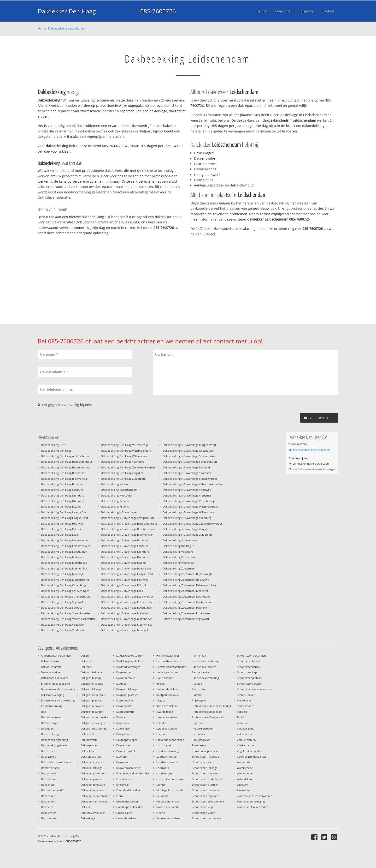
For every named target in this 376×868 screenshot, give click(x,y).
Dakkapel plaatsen (92, 779)
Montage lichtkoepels (170, 790)
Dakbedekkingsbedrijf (55, 740)
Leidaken (162, 723)
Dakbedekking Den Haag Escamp (61, 506)
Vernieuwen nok (247, 740)
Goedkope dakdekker (130, 807)
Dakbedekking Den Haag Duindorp (63, 495)
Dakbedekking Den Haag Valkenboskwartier (68, 619)
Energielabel (124, 779)
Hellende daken (126, 818)
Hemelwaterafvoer (168, 655)
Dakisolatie (88, 751)
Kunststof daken (167, 706)
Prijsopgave (199, 700)
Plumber (197, 695)
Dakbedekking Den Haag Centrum (62, 490)
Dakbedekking (50, 734)
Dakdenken (48, 796)
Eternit (120, 796)
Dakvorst (122, 757)
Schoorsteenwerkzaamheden (255, 689)
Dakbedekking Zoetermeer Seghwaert (186, 619)
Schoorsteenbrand (248, 661)
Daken (85, 655)
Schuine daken (246, 695)
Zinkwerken (244, 790)
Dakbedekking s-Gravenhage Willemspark (188, 512)
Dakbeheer (48, 751)
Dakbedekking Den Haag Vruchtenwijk (125, 445)
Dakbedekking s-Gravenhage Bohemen (125, 540)
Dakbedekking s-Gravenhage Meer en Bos (127, 625)
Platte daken (200, 689)
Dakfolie (86, 667)
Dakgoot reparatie (92, 712)
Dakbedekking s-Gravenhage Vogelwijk (187, 490)
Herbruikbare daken (169, 661)
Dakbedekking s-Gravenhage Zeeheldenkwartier (192, 524)
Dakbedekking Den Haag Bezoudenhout (66, 467)
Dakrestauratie (125, 712)
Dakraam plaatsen (127, 695)
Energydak (123, 785)
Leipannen (163, 734)
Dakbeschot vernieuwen (56, 762)
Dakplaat (122, 684)
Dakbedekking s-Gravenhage (119, 512)
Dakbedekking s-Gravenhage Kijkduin (124, 585)
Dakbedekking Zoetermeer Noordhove (187, 596)
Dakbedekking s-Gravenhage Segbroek (187, 467)
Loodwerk (163, 768)
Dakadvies (47, 728)
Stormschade (245, 706)
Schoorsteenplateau (249, 678)
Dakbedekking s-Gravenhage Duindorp (125, 552)
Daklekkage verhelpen (130, 661)
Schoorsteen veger (203, 813)
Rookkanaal (199, 745)
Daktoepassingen (127, 740)
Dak (43, 712)
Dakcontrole (49, 773)
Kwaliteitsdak (165, 712)
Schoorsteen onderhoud (207, 779)
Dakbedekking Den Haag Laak (59, 535)
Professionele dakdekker (207, 712)
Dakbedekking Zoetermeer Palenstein (186, 608)
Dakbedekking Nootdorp (116, 495)
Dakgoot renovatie (92, 706)
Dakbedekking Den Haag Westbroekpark (126, 451)
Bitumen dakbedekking (55, 684)
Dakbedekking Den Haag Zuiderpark (123, 479)
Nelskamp (162, 796)
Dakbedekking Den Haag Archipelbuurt (65, 456)
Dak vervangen (50, 723)
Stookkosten (245, 700)
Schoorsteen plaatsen (205, 785)
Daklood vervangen (128, 667)
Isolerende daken (167, 689)
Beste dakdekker (51, 672)
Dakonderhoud (126, 678)
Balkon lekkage (50, 661)
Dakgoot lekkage (91, 689)
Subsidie (242, 712)
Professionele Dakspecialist (209, 717)
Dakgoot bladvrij (91, 678)
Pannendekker (201, 672)
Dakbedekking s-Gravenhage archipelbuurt (127, 518)
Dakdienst (47, 807)
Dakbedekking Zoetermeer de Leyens (186, 580)
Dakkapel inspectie (92, 762)
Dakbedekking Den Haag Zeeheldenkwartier (128, 467)
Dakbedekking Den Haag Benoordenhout (67, 462)
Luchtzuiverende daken (171, 779)
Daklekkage (88, 818)
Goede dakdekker (127, 801)
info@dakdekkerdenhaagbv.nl (311, 450)
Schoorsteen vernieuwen (207, 818)
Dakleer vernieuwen (93, 813)
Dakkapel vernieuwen (94, 801)
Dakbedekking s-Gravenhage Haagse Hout (127, 574)
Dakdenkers (48, 801)
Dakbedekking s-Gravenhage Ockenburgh (189, 451)
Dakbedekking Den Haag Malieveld (63, 557)
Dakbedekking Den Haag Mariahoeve (64, 563)
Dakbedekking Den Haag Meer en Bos (64, 568)
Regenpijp (198, 723)
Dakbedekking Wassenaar (179, 563)
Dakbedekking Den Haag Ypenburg (123, 462)
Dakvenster (123, 745)
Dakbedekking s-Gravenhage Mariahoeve (126, 619)
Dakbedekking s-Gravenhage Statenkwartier (190, 479)
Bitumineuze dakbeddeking (58, 689)
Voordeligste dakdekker (252, 757)
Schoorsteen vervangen (251, 655)
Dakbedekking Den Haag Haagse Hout (65, 518)
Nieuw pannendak (168, 801)
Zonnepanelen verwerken (253, 807)
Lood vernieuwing (168, 751)
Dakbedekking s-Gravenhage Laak (122, 591)
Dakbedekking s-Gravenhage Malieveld (125, 613)
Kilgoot (161, 700)
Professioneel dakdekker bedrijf (211, 706)
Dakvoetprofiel (126, 751)
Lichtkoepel (164, 745)
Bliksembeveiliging (53, 695)
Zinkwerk (243, 785)
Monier (161, 785)
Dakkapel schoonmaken (96, 796)
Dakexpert (87, 661)
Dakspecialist (124, 734)
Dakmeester (124, 672)
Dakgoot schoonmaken (95, 717)
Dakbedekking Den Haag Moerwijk (62, 574)
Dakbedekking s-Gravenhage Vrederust (187, 495)
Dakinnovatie (89, 740)
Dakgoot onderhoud (94, 695)
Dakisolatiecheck (91, 757)
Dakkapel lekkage (92, 768)
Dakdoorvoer (49, 818)
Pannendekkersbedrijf (206, 678)
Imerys (160, 684)
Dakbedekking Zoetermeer (179, 568)
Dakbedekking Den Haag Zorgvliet (122, 473)
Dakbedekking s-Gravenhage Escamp (124, 563)
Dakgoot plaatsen (92, 700)
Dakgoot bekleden (92, 672)
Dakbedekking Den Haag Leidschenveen (66, 546)
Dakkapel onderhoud (94, 773)
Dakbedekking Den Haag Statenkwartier (66, 613)
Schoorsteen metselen (206, 773)
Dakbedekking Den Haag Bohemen (63, 484)
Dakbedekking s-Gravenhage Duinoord (125, 557)
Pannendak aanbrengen (207, 661)
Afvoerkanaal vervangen (56, 655)
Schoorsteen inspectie (205, 757)
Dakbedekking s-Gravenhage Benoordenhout (129, 524)
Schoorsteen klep (203, 762)
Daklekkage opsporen (130, 655)
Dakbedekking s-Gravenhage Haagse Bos (126, 568)
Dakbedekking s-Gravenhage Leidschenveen (128, 602)
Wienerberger (245, 773)
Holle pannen (165, 678)
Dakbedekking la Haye (115, 484)
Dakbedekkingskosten (55, 745)
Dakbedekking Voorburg (178, 552)
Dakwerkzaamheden (129, 768)
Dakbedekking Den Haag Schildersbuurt (66, 596)
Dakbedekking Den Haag (56, 451)
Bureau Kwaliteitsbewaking (58, 700)
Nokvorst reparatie (168, 807)
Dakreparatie (124, 706)
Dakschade (123, 723)
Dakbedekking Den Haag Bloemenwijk (65, 479)
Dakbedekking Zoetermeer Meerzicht (185, 591)
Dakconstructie (50, 768)
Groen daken (124, 813)
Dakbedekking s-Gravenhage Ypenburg (187, 518)
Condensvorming (52, 706)
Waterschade (245, 768)
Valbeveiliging (246, 728)
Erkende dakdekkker (129, 790)
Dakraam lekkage (127, 689)
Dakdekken (48, 779)
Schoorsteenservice (249, 684)
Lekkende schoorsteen (170, 740)
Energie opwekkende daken (133, 773)
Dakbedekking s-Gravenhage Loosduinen (126, 608)
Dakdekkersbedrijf (52, 790)
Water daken (245, 762)
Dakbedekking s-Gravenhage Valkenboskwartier (192, 484)
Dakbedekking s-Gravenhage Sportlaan (187, 473)
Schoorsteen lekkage (205, 768)
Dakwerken (123, 762)
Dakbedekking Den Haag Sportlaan (63, 608)
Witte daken (244, 779)
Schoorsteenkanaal (249, 667)
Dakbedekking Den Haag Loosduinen (64, 552)
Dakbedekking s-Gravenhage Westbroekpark (190, 506)
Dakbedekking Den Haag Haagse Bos (64, 512)
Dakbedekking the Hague (178, 546)
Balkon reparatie (51, 667)
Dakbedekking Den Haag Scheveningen (65, 591)
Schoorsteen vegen (204, 807)
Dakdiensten (49, 813)
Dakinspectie (89, 745)
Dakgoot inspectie (92, 684)
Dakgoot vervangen (93, 723)
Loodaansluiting (166, 757)
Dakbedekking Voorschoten (180, 557)
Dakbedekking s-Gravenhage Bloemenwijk (127, 535)
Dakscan (121, 717)
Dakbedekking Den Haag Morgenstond (65, 580)
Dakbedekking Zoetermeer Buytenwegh (187, 574)
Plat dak (197, 684)
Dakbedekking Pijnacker (116, 501)
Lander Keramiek (167, 717)
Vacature (242, 723)
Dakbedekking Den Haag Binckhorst (63, 473)
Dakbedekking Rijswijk (115, 506)
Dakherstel (87, 734)
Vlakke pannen (246, 745)
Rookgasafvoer (201, 740)
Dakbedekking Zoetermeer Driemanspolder (189, 585)
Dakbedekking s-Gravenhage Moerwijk (125, 630)
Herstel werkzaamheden (171, 667)
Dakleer (85, 807)
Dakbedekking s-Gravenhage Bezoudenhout (128, 529)
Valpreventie (245, 734)
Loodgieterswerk (167, 762)
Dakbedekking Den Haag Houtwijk (62, 524)
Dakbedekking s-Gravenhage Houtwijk (125, 580)
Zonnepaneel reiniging (251, 801)
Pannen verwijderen (169, 818)
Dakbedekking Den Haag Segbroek (62, 602)
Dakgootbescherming (94, 728)
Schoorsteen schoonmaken (209, 801)
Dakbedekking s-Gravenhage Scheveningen (190, 456)
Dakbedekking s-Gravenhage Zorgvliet (186, 529)
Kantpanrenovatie (167, 695)
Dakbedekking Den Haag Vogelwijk (63, 625)
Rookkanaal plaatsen (205, 751)
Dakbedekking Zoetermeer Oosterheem (187, 602)
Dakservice (123, 728)
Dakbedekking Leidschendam (68, 28)
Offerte (161, 813)
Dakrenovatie (125, 700)
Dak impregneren (52, 717)
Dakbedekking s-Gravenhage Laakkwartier (127, 596)
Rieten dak (198, 734)
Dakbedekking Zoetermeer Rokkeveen (186, 613)
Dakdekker (48, 785)
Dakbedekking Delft (53, 445)
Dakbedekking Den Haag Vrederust (63, 630)
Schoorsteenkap (247, 672)
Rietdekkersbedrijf (203, 728)
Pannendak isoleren (204, 667)
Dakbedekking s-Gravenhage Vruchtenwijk (189, 501)
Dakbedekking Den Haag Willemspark (124, 456)
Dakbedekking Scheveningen (181, 540)
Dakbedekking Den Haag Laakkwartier (65, 540)
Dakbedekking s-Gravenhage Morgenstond (189, 445)
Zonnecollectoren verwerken (255, 796)
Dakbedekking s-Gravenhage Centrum (124, 546)
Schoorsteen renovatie (206, 790)
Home (42, 28)
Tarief (240, 717)
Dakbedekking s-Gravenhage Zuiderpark (188, 535)
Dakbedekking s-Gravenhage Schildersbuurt (190, 462)
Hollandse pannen (168, 672)
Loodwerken (164, 773)
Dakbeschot (48, 757)
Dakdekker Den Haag (67, 11)
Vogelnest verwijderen (251, 751)
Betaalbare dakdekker (54, 678)
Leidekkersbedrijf (167, 728)
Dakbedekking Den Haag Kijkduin (62, 529)
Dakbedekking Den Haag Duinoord (63, 501)
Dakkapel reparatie (92, 790)
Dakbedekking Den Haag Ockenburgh (64, 585)
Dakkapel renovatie (93, 785)
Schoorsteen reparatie (205, 796)
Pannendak (199, 655)
